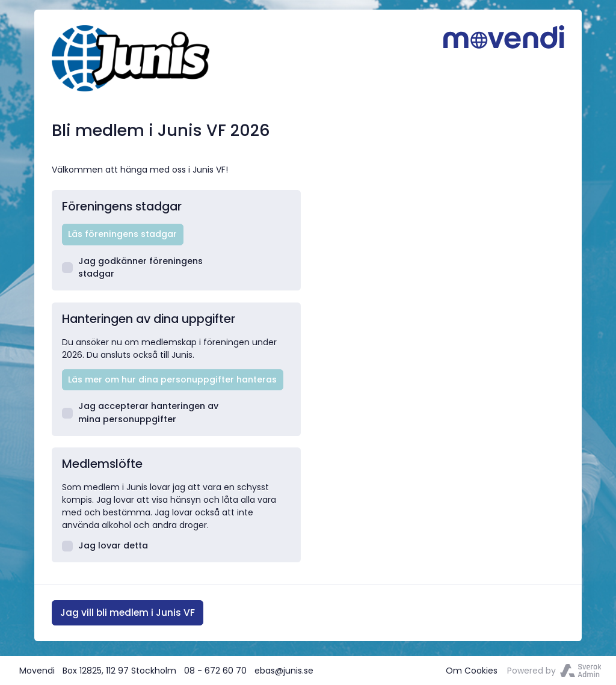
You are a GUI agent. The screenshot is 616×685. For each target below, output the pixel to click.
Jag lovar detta (105, 545)
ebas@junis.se (284, 671)
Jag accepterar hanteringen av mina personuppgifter (140, 412)
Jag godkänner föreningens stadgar (133, 267)
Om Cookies (472, 671)
